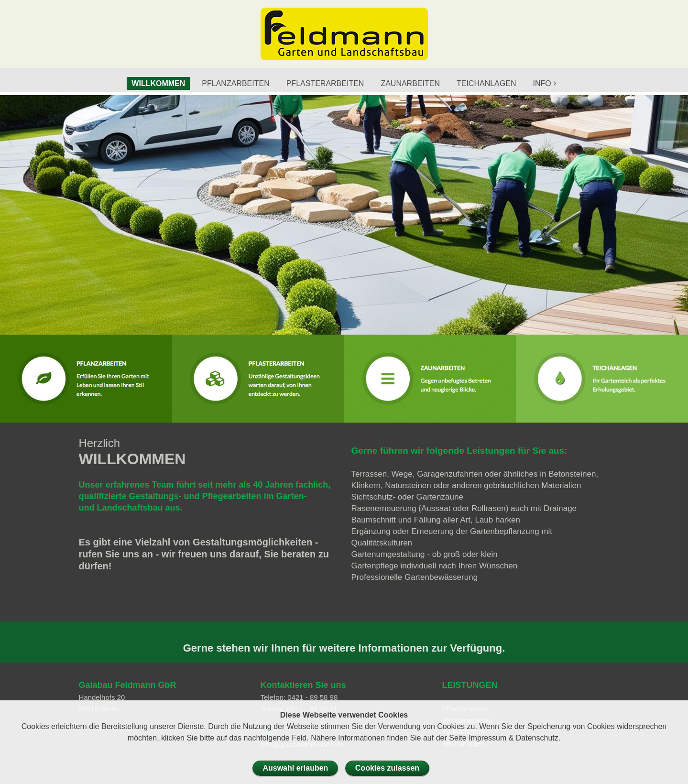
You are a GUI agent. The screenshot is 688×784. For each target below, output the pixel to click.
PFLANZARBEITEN (235, 83)
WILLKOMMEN (158, 83)
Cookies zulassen (387, 768)
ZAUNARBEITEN (410, 83)
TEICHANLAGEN (486, 83)
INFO (542, 83)
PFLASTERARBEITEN (325, 83)
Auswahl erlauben (295, 768)
